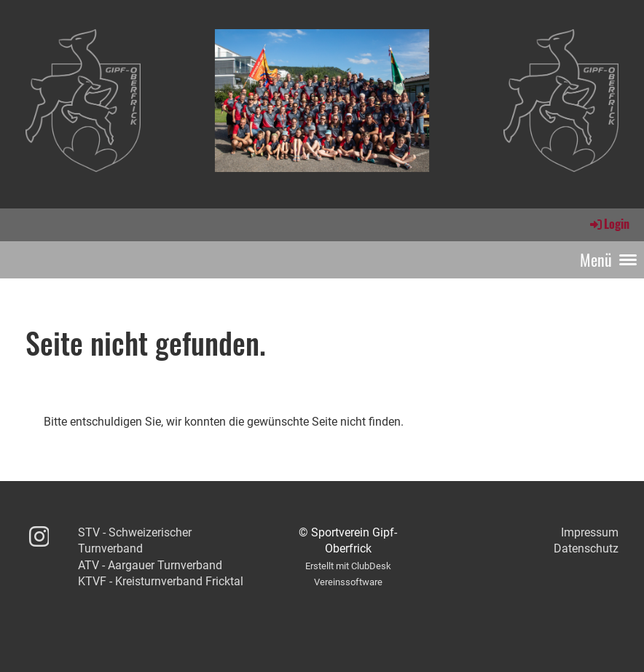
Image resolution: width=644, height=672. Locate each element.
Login (609, 224)
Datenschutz (586, 548)
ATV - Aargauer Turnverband (150, 565)
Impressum (590, 532)
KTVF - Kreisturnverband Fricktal (161, 581)
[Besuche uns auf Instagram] (39, 537)
